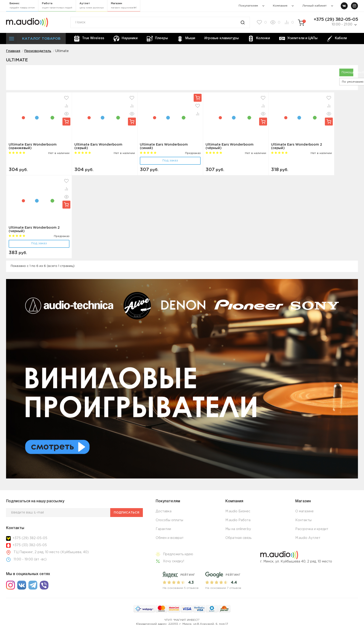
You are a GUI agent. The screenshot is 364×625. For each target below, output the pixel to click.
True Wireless (89, 39)
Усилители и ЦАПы (298, 39)
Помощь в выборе (347, 72)
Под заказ (170, 161)
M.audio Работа (238, 520)
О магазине (304, 511)
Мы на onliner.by (238, 529)
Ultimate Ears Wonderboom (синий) (164, 146)
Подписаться (127, 513)
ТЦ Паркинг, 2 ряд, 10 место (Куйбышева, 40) (51, 552)
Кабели (337, 39)
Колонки (259, 39)
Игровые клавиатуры (221, 38)
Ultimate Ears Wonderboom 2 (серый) (297, 146)
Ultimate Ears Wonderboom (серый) (98, 146)
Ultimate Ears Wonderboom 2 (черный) (34, 229)
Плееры (157, 39)
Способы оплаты (169, 520)
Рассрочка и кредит (312, 529)
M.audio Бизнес (238, 511)
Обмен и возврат (170, 538)
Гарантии (163, 529)
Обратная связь (238, 538)
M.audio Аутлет (308, 538)
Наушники (125, 39)
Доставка (164, 511)
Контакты (303, 520)
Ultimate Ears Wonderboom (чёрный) (230, 146)
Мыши (186, 39)
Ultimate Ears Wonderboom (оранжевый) (33, 146)
